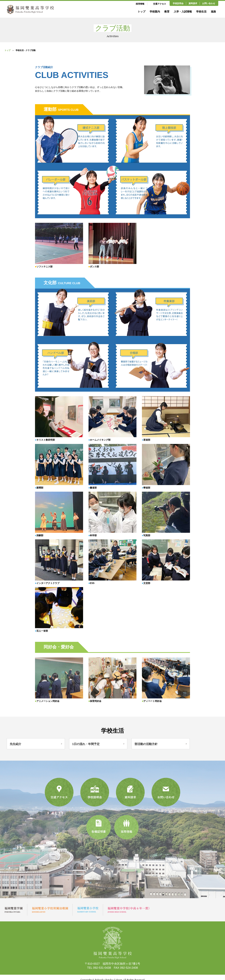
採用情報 (140, 4)
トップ (141, 12)
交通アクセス (160, 4)
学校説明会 (178, 3)
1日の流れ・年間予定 (86, 743)
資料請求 (193, 3)
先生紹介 (15, 743)
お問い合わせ (209, 3)
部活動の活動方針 (146, 743)
